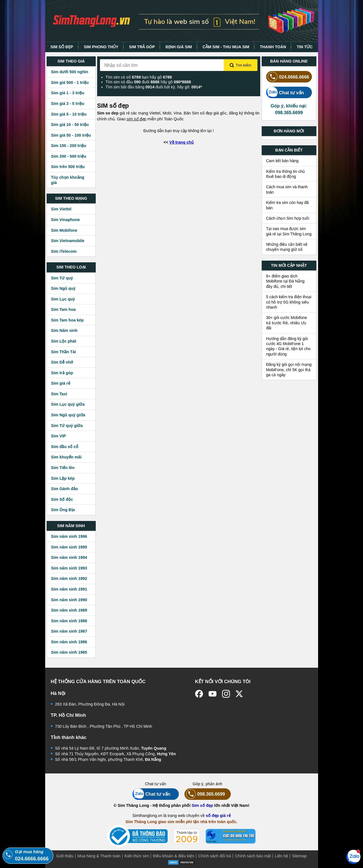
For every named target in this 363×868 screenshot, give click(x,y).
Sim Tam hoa (63, 309)
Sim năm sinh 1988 (69, 621)
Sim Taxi (59, 394)
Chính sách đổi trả (215, 856)
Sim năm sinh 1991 (69, 589)
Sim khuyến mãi (66, 457)
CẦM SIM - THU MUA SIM (226, 47)
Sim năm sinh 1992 (69, 578)
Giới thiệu (65, 856)
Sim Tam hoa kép (68, 320)
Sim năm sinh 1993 (69, 568)
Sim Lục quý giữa (68, 404)
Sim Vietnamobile (68, 241)
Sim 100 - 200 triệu (69, 146)
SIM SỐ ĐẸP (62, 47)
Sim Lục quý (63, 299)
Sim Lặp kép (63, 478)
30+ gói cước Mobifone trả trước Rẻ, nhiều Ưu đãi (287, 323)
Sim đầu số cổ (65, 447)
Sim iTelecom (64, 251)
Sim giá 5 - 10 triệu (69, 114)
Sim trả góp (62, 373)
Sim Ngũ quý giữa (68, 415)
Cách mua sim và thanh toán (287, 189)
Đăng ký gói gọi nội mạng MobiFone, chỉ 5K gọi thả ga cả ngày (289, 370)
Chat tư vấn (285, 92)
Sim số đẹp (202, 805)
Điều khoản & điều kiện (174, 856)
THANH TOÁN (273, 47)
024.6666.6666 (288, 77)
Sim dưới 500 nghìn (70, 72)
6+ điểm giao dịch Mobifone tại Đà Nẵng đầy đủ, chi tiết (285, 281)
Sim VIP (59, 436)
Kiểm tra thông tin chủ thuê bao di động (286, 174)
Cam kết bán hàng (282, 161)
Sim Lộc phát (64, 341)
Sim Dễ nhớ (62, 362)
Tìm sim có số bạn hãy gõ (139, 77)
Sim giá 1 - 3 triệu (68, 93)
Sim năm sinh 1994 (69, 557)
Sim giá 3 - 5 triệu (68, 104)
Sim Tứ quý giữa (67, 426)
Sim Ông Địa (63, 510)
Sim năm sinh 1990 (69, 600)
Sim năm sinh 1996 (69, 536)
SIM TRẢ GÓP (142, 47)
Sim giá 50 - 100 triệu (71, 135)
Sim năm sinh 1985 (69, 652)
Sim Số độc (62, 499)
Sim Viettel (61, 209)
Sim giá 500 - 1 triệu (70, 82)
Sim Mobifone (64, 230)
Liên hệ (281, 856)
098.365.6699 (205, 794)
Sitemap (299, 856)
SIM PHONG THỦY (101, 47)
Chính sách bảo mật (253, 856)
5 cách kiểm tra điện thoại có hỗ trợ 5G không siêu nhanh (289, 302)
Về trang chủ (181, 142)
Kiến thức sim (137, 856)
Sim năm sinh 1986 (69, 642)
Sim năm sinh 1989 (69, 610)
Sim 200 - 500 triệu (69, 156)
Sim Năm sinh (64, 330)
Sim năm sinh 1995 (69, 547)
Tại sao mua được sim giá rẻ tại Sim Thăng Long (289, 231)
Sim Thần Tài (64, 352)
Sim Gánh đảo (65, 489)
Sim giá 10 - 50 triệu (70, 125)
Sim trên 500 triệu (68, 167)
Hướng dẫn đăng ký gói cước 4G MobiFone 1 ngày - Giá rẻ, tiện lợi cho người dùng (288, 346)
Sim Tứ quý (62, 278)
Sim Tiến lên (63, 468)
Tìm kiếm (240, 65)
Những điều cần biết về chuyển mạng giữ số (287, 247)
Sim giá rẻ (61, 383)
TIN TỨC (305, 47)
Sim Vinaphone (66, 220)
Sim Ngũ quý (63, 288)
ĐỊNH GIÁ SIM (179, 47)
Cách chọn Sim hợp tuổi (288, 218)
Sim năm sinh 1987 (69, 631)
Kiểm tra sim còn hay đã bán (287, 205)
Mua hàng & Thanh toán (99, 856)
